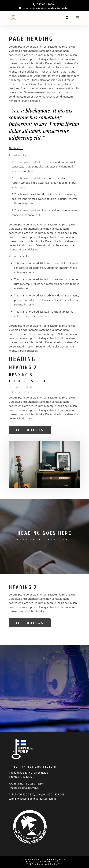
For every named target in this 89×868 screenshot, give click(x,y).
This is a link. (16, 148)
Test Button (30, 430)
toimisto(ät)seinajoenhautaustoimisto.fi (32, 799)
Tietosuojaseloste (45, 864)
